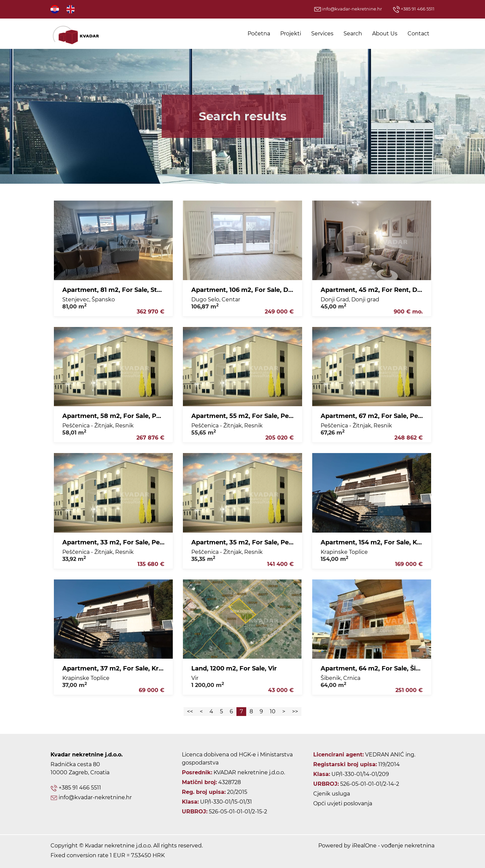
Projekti (291, 34)
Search (353, 34)
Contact (418, 34)
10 (273, 711)
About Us (385, 34)
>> (295, 711)
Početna (259, 34)
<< (190, 711)
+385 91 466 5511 (414, 9)
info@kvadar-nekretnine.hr (348, 9)
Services (322, 34)
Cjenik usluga (332, 794)
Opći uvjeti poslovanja (343, 803)
